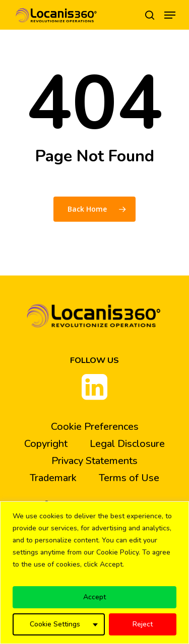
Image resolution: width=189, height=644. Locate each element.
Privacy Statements (94, 461)
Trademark (53, 478)
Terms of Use (129, 478)
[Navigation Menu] (170, 15)
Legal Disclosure (127, 444)
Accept (94, 597)
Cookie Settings (55, 624)
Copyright (46, 444)
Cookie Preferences (95, 427)
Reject (143, 624)
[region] (94, 573)
